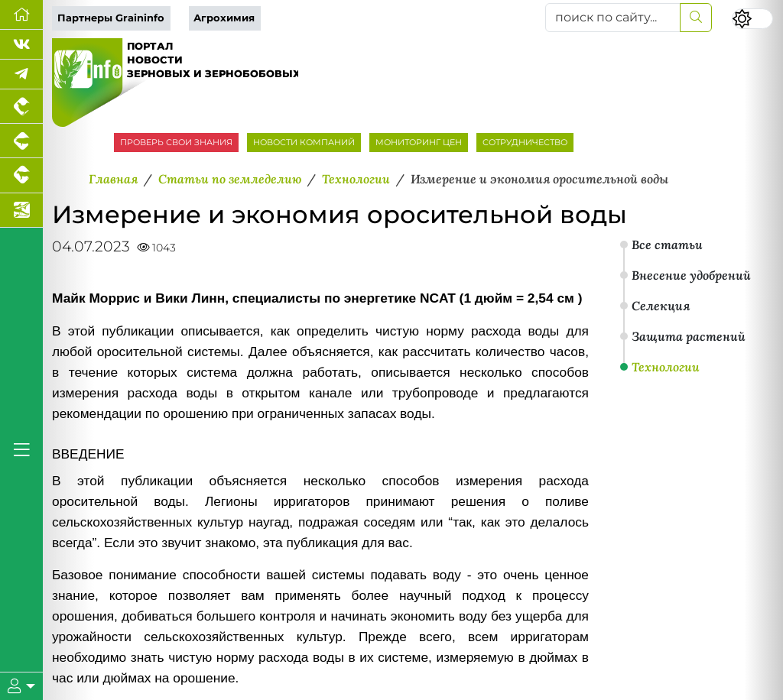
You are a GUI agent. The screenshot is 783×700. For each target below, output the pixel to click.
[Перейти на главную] (21, 15)
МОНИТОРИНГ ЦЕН (419, 142)
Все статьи (667, 245)
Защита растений (689, 336)
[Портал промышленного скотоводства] (21, 175)
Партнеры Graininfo (111, 18)
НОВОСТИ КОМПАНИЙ (304, 142)
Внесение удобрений (691, 275)
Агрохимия (224, 18)
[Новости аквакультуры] (21, 211)
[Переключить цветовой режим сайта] (752, 19)
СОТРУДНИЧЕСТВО (525, 142)
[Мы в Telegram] (21, 75)
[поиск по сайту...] (613, 18)
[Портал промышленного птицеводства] (21, 107)
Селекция (661, 306)
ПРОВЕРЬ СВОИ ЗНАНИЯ (176, 142)
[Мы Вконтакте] (21, 45)
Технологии (666, 367)
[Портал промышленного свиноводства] (21, 141)
